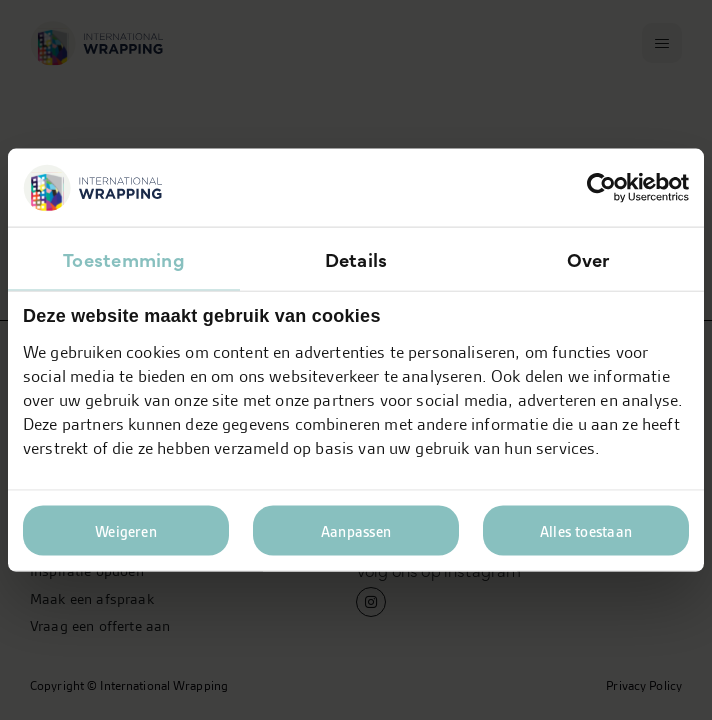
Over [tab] (588, 259)
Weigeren (126, 531)
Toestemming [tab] (124, 259)
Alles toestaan (586, 531)
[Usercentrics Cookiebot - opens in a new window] (601, 188)
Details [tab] (356, 259)
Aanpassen (356, 531)
